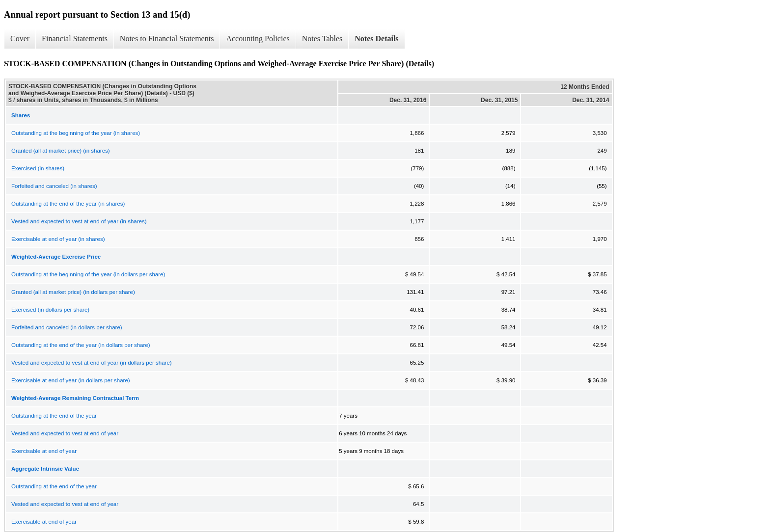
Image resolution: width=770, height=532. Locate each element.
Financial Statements (75, 39)
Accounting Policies (258, 39)
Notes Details (376, 39)
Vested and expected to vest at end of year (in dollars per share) (92, 363)
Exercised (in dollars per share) (50, 310)
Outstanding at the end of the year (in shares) (68, 204)
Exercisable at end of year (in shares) (58, 239)
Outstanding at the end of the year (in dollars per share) (81, 345)
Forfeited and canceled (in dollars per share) (67, 327)
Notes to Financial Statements (167, 39)
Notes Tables (322, 39)
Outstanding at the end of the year (54, 416)
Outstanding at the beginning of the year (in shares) (76, 133)
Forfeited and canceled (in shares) (54, 186)
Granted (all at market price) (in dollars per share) (73, 292)
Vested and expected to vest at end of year (65, 433)
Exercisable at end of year (44, 451)
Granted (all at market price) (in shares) (61, 151)
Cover (20, 39)
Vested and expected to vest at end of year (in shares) (79, 221)
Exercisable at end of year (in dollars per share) (71, 380)
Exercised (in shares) (38, 168)
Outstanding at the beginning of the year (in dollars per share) (88, 274)
